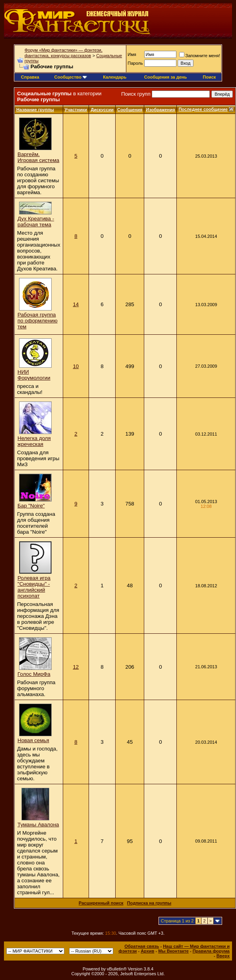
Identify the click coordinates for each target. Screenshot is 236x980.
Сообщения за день (165, 77)
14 (76, 304)
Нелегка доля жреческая (34, 441)
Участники (76, 110)
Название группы (35, 110)
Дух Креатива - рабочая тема (36, 222)
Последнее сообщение (203, 109)
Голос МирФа (34, 674)
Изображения (160, 110)
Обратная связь (142, 946)
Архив (147, 951)
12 (76, 667)
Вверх (223, 956)
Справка (30, 77)
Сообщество (71, 77)
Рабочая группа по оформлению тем (38, 321)
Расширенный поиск (101, 903)
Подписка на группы (149, 903)
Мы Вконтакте (173, 951)
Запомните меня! (200, 56)
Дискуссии (102, 110)
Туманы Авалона (38, 825)
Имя (132, 54)
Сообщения (130, 110)
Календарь (115, 77)
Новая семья (33, 740)
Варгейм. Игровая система (38, 157)
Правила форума (211, 951)
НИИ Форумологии (34, 375)
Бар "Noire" (31, 506)
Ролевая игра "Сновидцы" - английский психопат (34, 587)
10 (76, 366)
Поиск (209, 77)
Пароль (135, 63)
